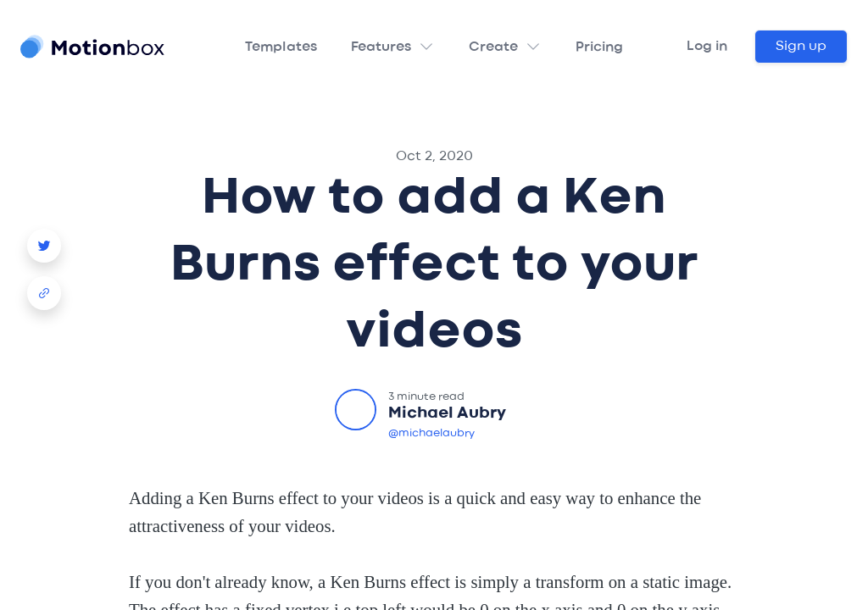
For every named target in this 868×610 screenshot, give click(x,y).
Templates (281, 47)
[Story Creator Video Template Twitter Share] (44, 239)
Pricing (599, 47)
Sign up (801, 47)
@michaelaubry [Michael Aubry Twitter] (431, 433)
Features (381, 47)
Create (493, 47)
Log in (707, 47)
